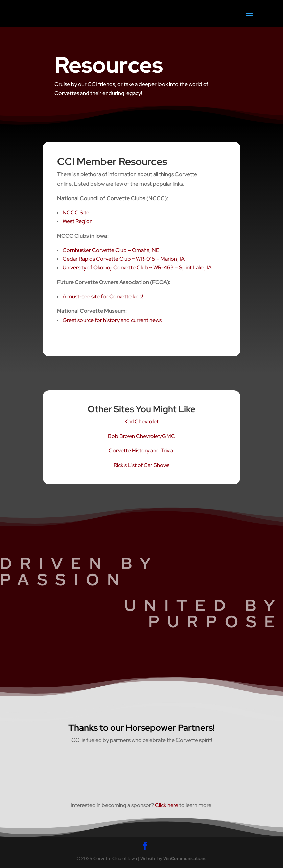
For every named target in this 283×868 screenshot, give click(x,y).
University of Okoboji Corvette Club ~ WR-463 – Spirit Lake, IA (137, 268)
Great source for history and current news (112, 320)
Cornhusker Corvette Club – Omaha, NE (111, 250)
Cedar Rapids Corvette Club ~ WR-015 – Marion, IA (124, 259)
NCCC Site (76, 213)
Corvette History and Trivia (141, 451)
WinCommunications (185, 858)
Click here (167, 805)
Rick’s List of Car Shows (141, 465)
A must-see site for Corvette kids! (103, 296)
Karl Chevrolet (141, 421)
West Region (78, 221)
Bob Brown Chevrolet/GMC (141, 436)
